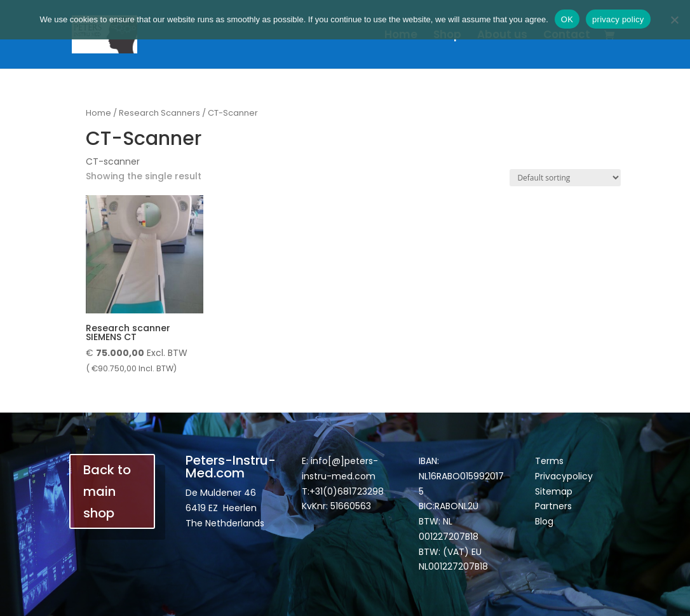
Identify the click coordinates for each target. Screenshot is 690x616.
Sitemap (554, 491)
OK (567, 19)
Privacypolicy (564, 476)
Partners (553, 506)
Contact (567, 36)
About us (502, 36)
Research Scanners (159, 113)
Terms (549, 461)
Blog (544, 521)
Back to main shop (107, 491)
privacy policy (618, 19)
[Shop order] (565, 178)
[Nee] (674, 20)
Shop (447, 36)
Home (401, 36)
